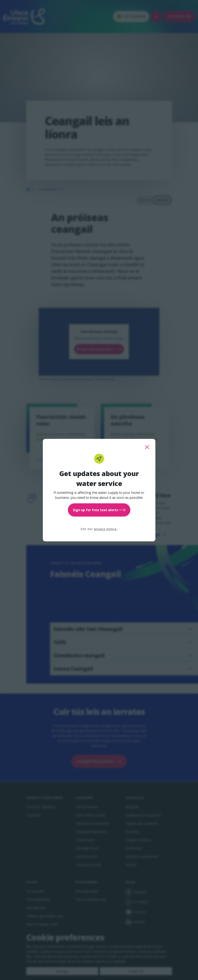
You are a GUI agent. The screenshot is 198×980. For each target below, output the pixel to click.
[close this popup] (147, 447)
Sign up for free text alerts (99, 510)
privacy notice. (106, 529)
